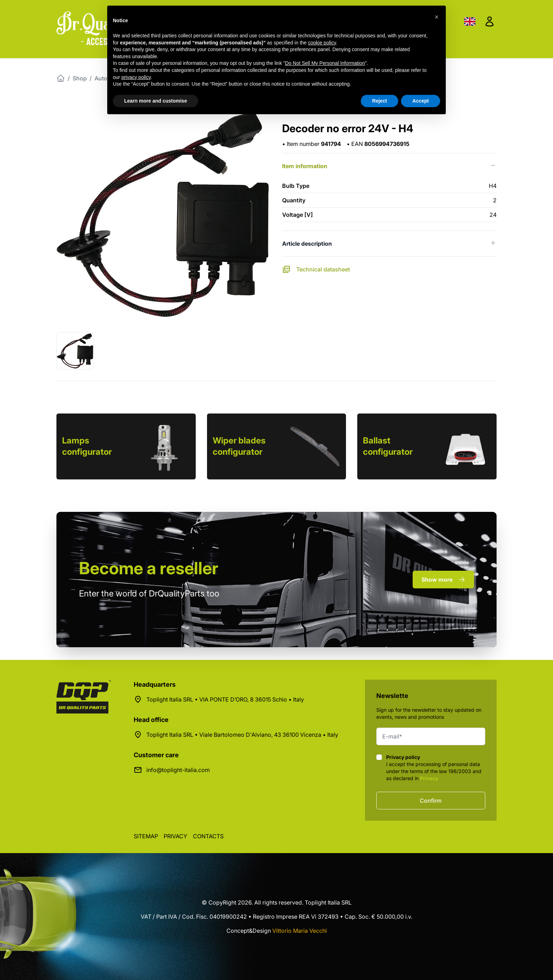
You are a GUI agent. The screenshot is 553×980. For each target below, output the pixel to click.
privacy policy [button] (136, 77)
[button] (437, 17)
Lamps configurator (87, 446)
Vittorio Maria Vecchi (300, 931)
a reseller (149, 568)
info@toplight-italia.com (178, 770)
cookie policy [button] (322, 43)
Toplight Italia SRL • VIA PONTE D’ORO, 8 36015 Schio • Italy (225, 699)
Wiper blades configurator (239, 446)
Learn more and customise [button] (156, 101)
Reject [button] (379, 101)
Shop (80, 78)
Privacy (429, 778)
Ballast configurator (388, 446)
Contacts (208, 836)
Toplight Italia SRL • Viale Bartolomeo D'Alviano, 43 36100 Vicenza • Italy (242, 735)
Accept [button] (421, 101)
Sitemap (146, 836)
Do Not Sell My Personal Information (325, 63)
